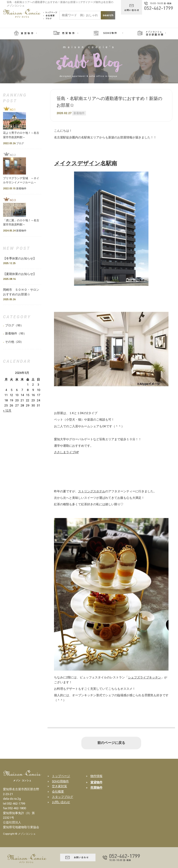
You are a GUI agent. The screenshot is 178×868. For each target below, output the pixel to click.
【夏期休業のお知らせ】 (20, 274)
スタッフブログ (62, 797)
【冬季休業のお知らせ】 (21, 258)
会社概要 (58, 792)
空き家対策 (59, 786)
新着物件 (79, 113)
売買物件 (96, 788)
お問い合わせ (61, 802)
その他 (10, 342)
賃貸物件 (96, 782)
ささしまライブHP (66, 452)
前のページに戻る (111, 743)
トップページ (61, 776)
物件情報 (96, 776)
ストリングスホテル (92, 491)
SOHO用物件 (60, 781)
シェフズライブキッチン (145, 677)
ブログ (10, 325)
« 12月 (7, 411)
